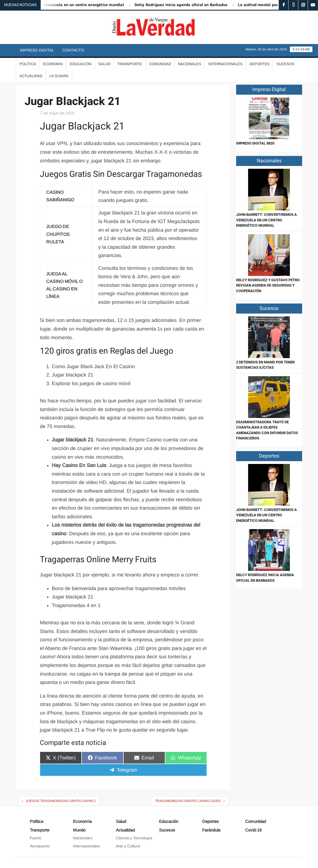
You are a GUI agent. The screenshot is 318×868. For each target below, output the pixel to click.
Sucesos (285, 64)
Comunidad (160, 64)
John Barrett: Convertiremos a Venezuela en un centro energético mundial (266, 220)
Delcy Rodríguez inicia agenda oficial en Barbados (186, 5)
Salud (104, 64)
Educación (81, 64)
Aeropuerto (40, 846)
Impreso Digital (37, 50)
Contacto (73, 50)
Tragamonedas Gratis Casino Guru (188, 801)
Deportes (260, 64)
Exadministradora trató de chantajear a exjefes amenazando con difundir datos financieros (267, 430)
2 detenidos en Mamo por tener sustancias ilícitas (265, 365)
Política (28, 64)
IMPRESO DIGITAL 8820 (255, 143)
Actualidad (31, 76)
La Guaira (59, 76)
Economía (53, 64)
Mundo (79, 830)
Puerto (36, 838)
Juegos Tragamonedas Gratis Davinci (61, 801)
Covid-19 (253, 830)
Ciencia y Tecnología (134, 838)
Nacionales (190, 64)
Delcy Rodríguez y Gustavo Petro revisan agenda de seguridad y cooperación (268, 285)
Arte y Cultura (128, 846)
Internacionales (225, 64)
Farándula (211, 830)
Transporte (130, 64)
